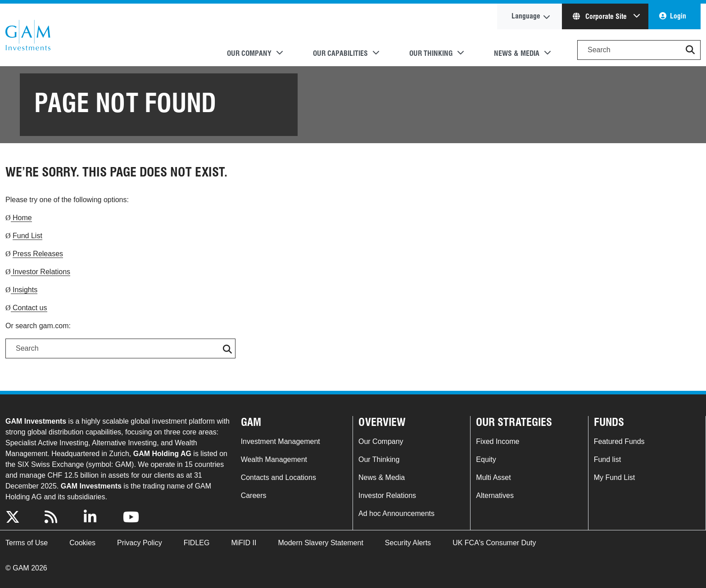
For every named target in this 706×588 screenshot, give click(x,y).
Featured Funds (619, 441)
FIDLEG (197, 543)
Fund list (607, 459)
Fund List (27, 236)
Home (21, 218)
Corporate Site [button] (601, 16)
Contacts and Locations (278, 477)
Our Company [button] (249, 53)
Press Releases (38, 254)
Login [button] (678, 16)
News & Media (382, 477)
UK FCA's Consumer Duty (494, 543)
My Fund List (615, 477)
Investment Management (281, 441)
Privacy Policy (140, 543)
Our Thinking (379, 459)
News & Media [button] (517, 53)
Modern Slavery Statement (320, 543)
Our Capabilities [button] (340, 53)
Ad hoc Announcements (396, 513)
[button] (690, 50)
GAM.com (28, 35)
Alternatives (495, 495)
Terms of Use (27, 543)
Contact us (29, 308)
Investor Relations (41, 272)
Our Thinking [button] (431, 53)
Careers (254, 495)
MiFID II (244, 543)
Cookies (82, 543)
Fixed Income (498, 441)
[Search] (639, 50)
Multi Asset (493, 477)
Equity (486, 459)
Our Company (381, 441)
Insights (24, 290)
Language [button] (526, 16)
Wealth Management (274, 459)
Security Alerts (408, 543)
